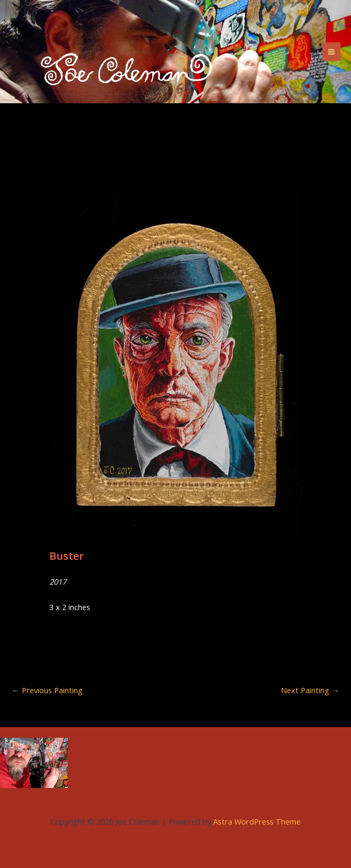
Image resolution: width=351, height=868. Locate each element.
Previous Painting (47, 690)
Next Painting (310, 690)
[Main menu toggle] (331, 51)
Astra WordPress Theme (257, 821)
